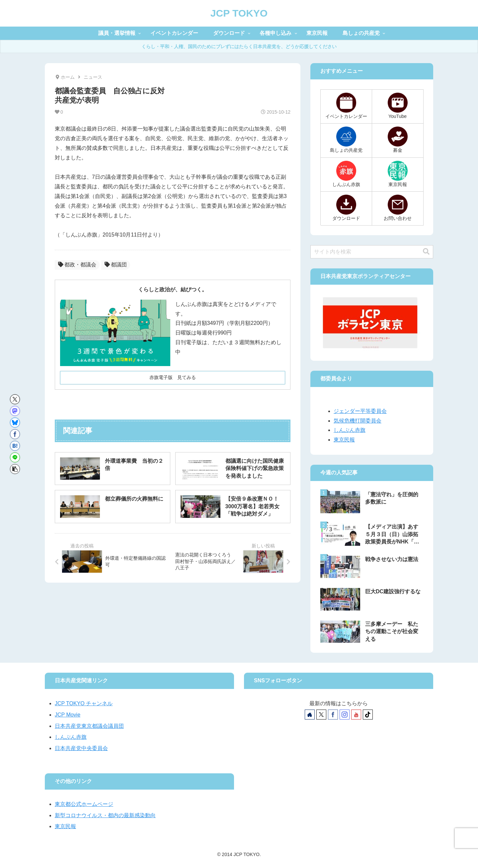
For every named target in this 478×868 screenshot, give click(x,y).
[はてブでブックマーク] (15, 446)
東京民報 (344, 440)
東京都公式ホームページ (84, 804)
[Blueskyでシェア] (15, 423)
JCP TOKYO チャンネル (84, 703)
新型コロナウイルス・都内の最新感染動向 (105, 815)
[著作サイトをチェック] (310, 715)
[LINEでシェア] (15, 457)
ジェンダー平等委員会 (360, 411)
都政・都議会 (77, 265)
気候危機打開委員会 (358, 421)
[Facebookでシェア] (15, 434)
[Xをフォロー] (321, 715)
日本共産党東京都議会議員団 (89, 726)
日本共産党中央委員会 (81, 748)
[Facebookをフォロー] (333, 715)
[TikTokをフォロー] (368, 715)
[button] (15, 469)
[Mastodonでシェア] (15, 411)
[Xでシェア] (15, 399)
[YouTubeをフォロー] (356, 715)
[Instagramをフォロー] (345, 715)
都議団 (116, 265)
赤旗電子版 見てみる (173, 377)
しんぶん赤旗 (350, 430)
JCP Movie (68, 715)
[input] (372, 252)
